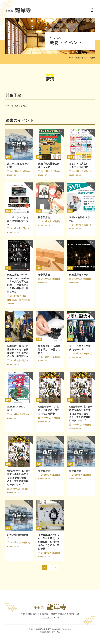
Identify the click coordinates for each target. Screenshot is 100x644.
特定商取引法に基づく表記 (50, 640)
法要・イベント (82, 58)
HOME (71, 58)
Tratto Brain (66, 637)
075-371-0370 (52, 626)
